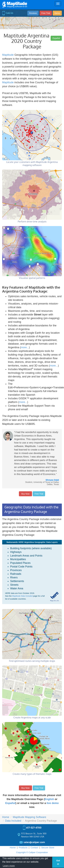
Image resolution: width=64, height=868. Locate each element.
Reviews (33, 13)
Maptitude (8, 55)
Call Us (8, 13)
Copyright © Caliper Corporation (32, 852)
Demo (57, 13)
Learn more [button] (9, 866)
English (49, 799)
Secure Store (48, 848)
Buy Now (25, 494)
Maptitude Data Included (22, 596)
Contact (34, 848)
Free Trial (46, 13)
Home (13, 848)
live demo (53, 803)
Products (23, 848)
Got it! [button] (58, 862)
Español (56, 38)
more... (25, 347)
